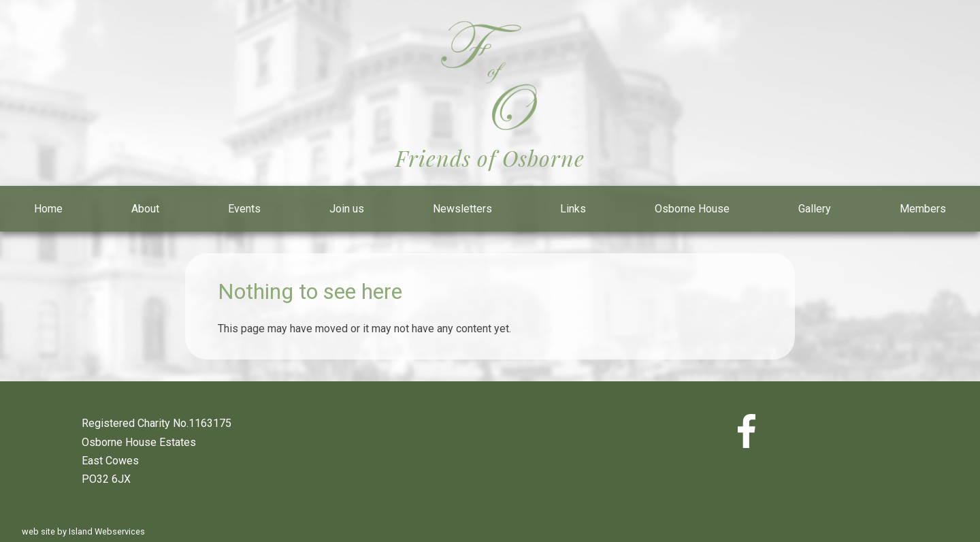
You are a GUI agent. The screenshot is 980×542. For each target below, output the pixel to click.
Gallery (815, 209)
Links (573, 209)
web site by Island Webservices (83, 531)
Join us (347, 209)
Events (244, 209)
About (145, 209)
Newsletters (462, 209)
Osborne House (692, 209)
